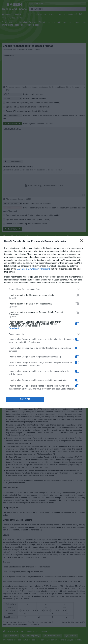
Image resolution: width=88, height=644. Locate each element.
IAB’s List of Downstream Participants (33, 269)
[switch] (77, 295)
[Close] (82, 241)
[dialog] (44, 322)
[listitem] (44, 289)
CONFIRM (25, 399)
